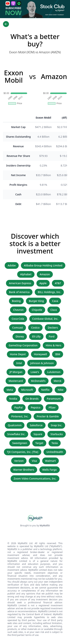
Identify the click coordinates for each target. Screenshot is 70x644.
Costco (35, 328)
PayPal (18, 407)
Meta (10, 390)
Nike (61, 390)
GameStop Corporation (23, 345)
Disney (20, 336)
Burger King (36, 301)
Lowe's (35, 372)
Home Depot (18, 354)
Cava (55, 301)
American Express (20, 283)
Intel (19, 363)
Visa (34, 461)
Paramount (54, 399)
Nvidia (13, 399)
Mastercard (16, 381)
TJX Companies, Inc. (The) (23, 452)
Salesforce (36, 425)
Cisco (54, 310)
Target (39, 443)
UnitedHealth (55, 452)
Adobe (12, 265)
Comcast (18, 328)
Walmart (50, 461)
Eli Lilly (36, 336)
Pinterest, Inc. (20, 416)
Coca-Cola (18, 319)
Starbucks (57, 434)
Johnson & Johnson (42, 363)
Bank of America (19, 292)
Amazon (45, 274)
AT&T (58, 283)
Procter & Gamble (48, 416)
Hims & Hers (53, 345)
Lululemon (54, 372)
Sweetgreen (20, 443)
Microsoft (27, 390)
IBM (58, 354)
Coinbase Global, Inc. (45, 319)
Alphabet (26, 274)
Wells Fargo (50, 470)
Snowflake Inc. (16, 434)
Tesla (55, 443)
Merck (58, 381)
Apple (43, 283)
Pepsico (36, 407)
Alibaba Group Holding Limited (43, 265)
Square (38, 434)
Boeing (16, 301)
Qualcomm (15, 425)
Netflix (45, 390)
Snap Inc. (56, 425)
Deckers (53, 328)
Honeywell (41, 354)
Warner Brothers (24, 470)
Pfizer (52, 407)
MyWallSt (45, 526)
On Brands (32, 399)
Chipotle (37, 310)
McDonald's (38, 381)
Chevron (18, 310)
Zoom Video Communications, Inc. (35, 479)
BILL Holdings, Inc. (49, 292)
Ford (52, 336)
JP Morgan (16, 372)
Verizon (19, 461)
